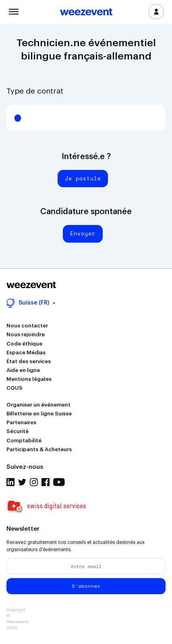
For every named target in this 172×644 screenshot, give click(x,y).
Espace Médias (26, 353)
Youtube (59, 482)
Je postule (83, 178)
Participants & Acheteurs (39, 449)
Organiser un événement (38, 405)
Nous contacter (27, 326)
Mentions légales (29, 379)
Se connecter (156, 12)
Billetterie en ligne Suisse (39, 414)
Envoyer (83, 233)
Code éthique (24, 344)
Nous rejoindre (26, 334)
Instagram (34, 482)
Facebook (46, 482)
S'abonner (86, 586)
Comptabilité (24, 441)
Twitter (22, 482)
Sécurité (18, 431)
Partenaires (21, 422)
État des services (29, 361)
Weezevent (86, 12)
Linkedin (10, 482)
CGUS (15, 388)
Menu (14, 11)
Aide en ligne (23, 370)
